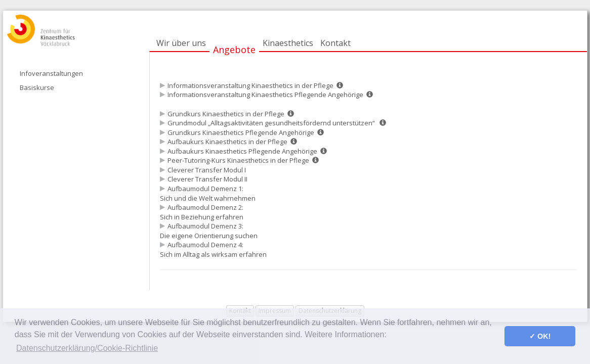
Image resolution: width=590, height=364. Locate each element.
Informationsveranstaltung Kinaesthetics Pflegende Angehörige (265, 95)
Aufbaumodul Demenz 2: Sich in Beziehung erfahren (202, 212)
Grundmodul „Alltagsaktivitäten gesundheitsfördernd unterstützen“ (272, 123)
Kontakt (335, 43)
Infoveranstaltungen (51, 73)
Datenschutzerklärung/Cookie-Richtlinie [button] (87, 348)
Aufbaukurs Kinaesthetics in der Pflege (227, 142)
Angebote (234, 50)
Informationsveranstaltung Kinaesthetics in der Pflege (250, 85)
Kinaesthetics (288, 43)
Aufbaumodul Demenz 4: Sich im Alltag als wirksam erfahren (214, 249)
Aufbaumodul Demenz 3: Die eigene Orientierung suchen (209, 231)
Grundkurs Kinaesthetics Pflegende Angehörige (241, 132)
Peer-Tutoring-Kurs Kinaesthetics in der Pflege (238, 160)
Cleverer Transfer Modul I (207, 170)
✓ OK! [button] (540, 336)
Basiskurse (37, 87)
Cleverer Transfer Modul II (208, 179)
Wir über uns (181, 43)
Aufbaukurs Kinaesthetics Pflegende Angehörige (242, 151)
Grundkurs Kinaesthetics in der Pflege (226, 114)
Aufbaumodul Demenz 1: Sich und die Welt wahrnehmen (208, 193)
